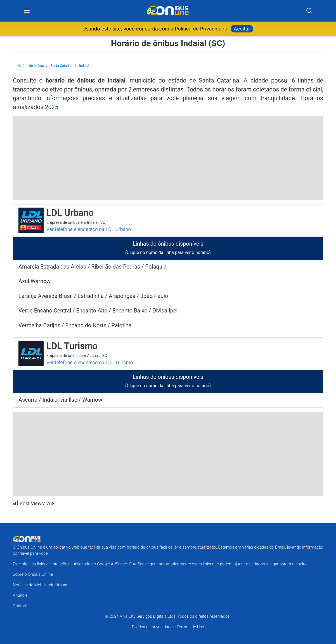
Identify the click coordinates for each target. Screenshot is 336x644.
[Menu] (27, 11)
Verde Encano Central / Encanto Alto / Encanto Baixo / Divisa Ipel (98, 311)
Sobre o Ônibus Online (33, 574)
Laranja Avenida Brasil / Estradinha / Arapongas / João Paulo (93, 296)
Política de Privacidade (201, 29)
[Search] (309, 11)
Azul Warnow (35, 282)
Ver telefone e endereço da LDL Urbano (89, 229)
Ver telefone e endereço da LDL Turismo (90, 363)
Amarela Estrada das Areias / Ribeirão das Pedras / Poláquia (93, 267)
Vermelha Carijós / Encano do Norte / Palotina (75, 325)
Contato (20, 606)
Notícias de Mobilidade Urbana (41, 585)
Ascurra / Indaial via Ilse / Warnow (60, 400)
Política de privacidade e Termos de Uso (168, 627)
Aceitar (242, 29)
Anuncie (20, 595)
